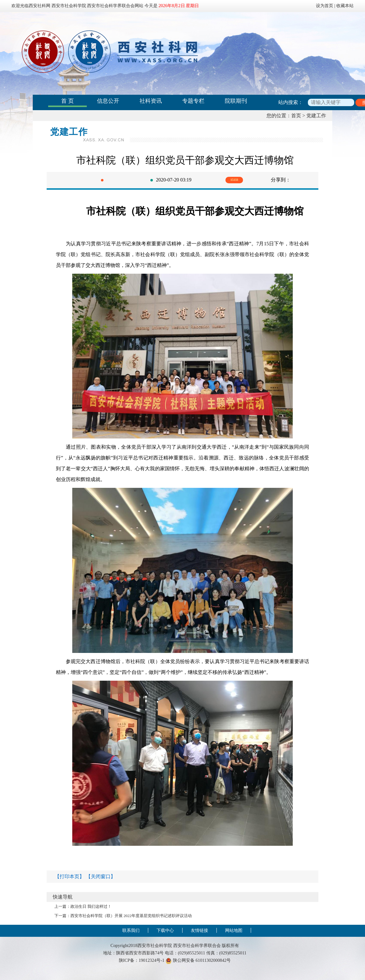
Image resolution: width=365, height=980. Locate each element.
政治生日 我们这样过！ (91, 907)
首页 (296, 116)
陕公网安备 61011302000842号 (198, 960)
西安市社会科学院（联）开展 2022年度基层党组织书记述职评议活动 (131, 916)
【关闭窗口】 (101, 876)
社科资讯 (151, 101)
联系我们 (131, 930)
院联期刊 (236, 101)
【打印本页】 (69, 876)
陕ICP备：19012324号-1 (142, 960)
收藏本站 (345, 6)
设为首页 (325, 6)
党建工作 (316, 116)
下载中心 (165, 930)
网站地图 (234, 930)
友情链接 (199, 930)
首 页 (67, 101)
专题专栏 (193, 101)
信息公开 (108, 101)
